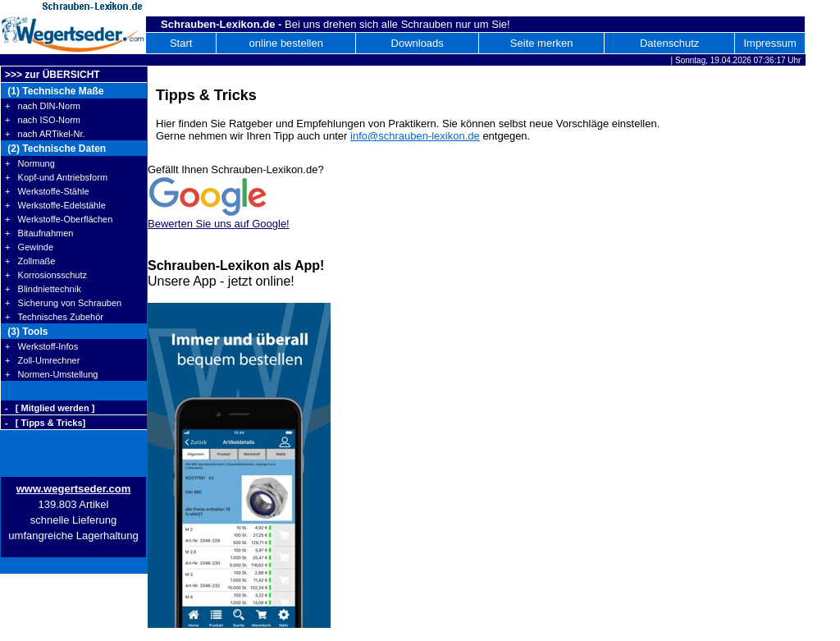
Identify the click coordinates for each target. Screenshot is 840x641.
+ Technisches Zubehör (54, 317)
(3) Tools (26, 332)
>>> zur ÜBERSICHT (52, 75)
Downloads (418, 43)
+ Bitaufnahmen (39, 233)
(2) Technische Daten (55, 149)
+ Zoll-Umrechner (42, 360)
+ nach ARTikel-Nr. (45, 134)
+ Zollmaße (30, 261)
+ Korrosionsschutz (46, 275)
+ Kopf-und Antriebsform (56, 177)
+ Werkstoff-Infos (41, 346)
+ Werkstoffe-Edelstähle (55, 205)
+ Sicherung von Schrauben (63, 303)
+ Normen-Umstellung (51, 374)
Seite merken (542, 43)
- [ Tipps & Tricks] (45, 423)
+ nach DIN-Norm (43, 106)
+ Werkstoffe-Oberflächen (59, 219)
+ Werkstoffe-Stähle (47, 191)
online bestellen (286, 43)
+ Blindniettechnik (43, 289)
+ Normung (30, 163)
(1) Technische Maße (54, 91)
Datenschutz (669, 43)
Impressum (769, 43)
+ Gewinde (29, 247)
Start (181, 43)
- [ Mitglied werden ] (50, 408)
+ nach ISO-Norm (43, 120)
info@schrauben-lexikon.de (415, 136)
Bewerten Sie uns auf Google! (219, 224)
